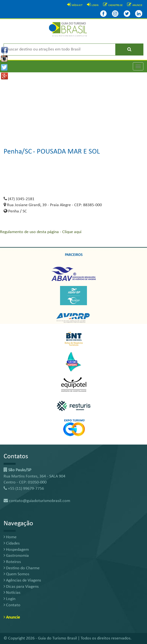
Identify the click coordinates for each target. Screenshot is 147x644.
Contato (12, 605)
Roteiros (12, 562)
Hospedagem (16, 550)
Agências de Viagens (22, 580)
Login (9, 599)
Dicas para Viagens (21, 587)
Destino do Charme (22, 568)
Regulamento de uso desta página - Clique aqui (41, 232)
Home (10, 537)
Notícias (12, 593)
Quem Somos (16, 574)
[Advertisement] (73, 106)
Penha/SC (18, 152)
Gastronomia (16, 556)
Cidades (12, 543)
